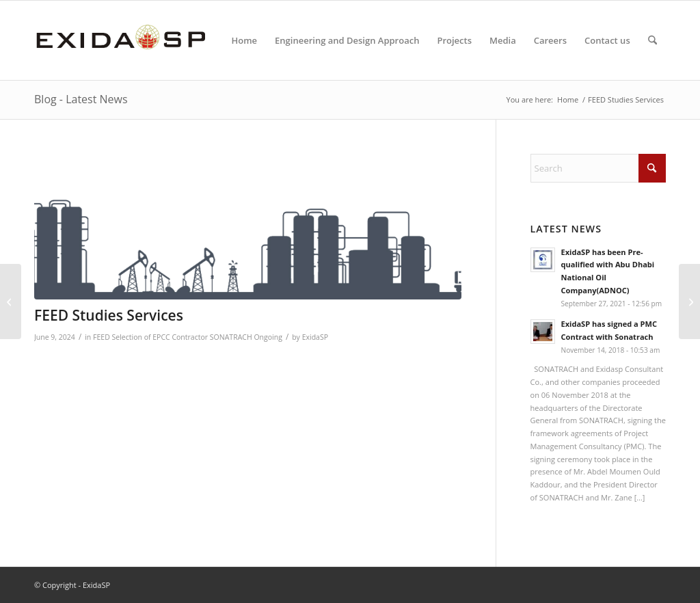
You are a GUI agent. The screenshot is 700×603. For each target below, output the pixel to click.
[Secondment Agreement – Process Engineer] (689, 301)
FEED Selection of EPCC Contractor (150, 337)
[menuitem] (244, 40)
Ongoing (268, 337)
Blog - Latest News (81, 99)
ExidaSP (315, 337)
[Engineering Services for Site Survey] (11, 301)
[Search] (652, 40)
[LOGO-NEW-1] (121, 40)
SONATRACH (231, 337)
